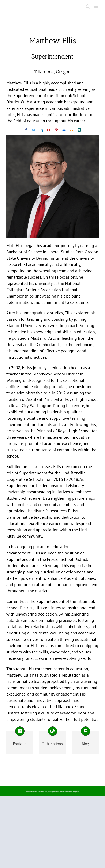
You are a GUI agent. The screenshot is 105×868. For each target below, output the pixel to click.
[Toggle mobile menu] (96, 6)
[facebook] (26, 130)
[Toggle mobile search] (88, 6)
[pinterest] (56, 130)
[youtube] (49, 130)
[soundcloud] (72, 130)
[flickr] (64, 130)
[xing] (79, 130)
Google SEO (76, 792)
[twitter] (34, 130)
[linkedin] (41, 130)
